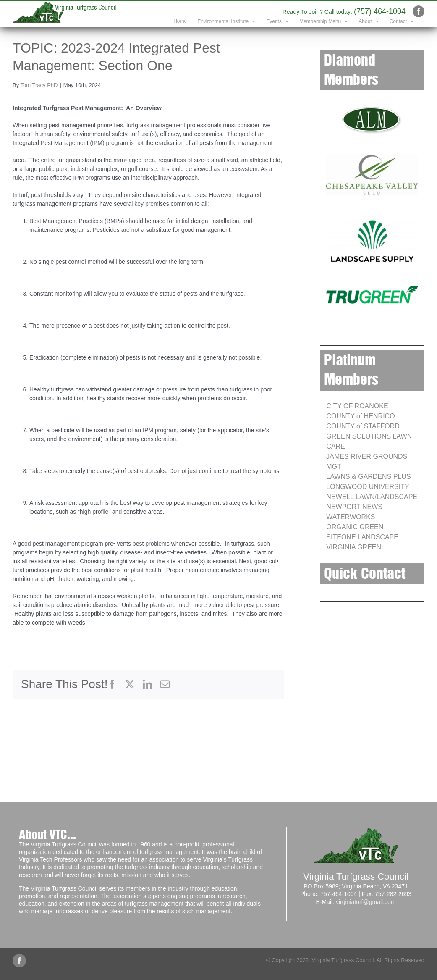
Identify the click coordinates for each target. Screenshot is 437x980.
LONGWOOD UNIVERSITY (368, 487)
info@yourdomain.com (257, 11)
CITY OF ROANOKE (357, 406)
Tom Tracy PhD (39, 85)
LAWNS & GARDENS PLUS (368, 477)
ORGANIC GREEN (355, 527)
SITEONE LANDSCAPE (362, 537)
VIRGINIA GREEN (354, 547)
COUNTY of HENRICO (360, 416)
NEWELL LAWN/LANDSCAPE (372, 497)
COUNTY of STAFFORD (363, 426)
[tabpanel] (148, 374)
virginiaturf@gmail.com (366, 902)
